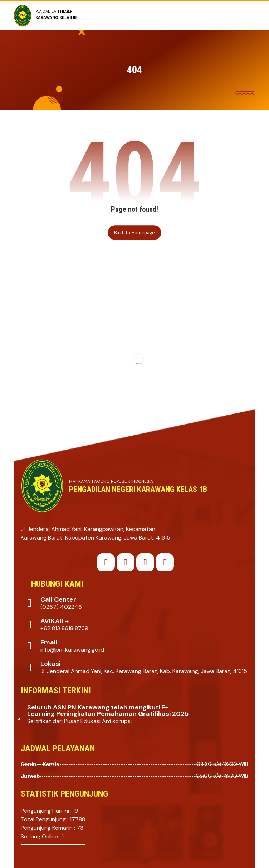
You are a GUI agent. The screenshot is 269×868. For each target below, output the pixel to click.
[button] (106, 562)
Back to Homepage (134, 232)
